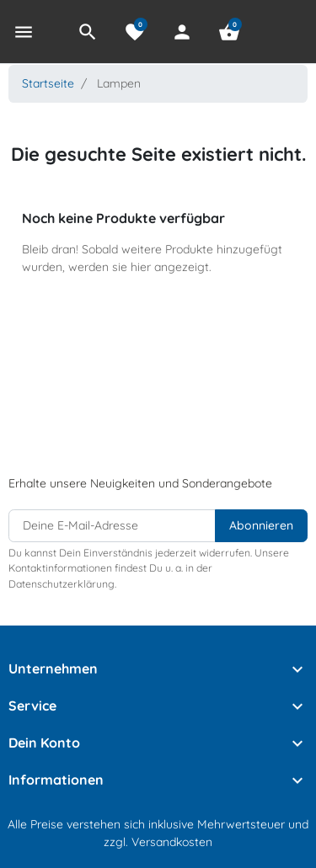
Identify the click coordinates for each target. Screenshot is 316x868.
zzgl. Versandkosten (158, 842)
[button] (88, 32)
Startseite (48, 83)
